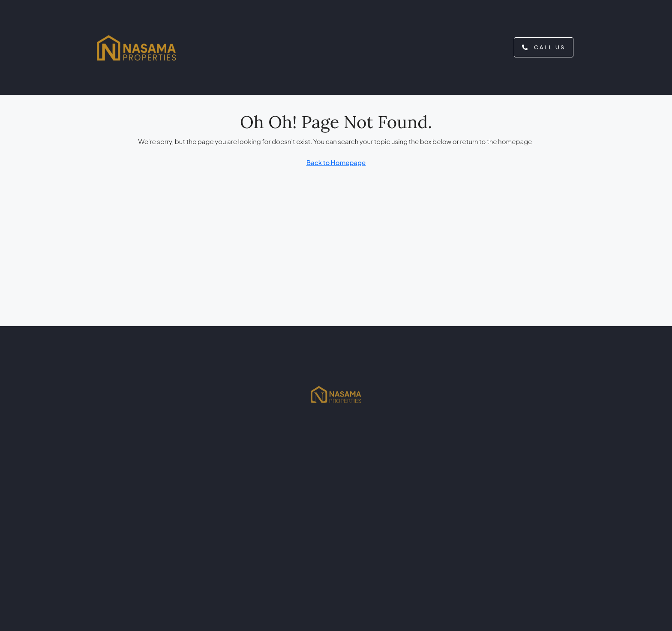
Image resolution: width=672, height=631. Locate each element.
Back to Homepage (336, 162)
